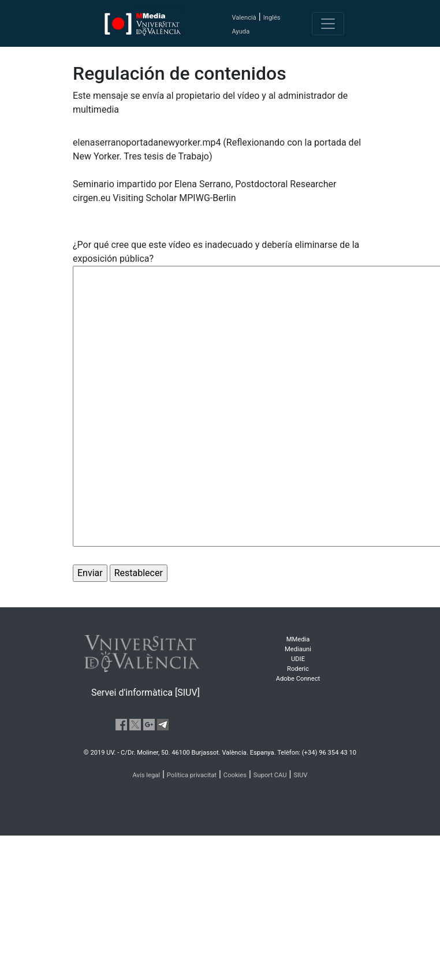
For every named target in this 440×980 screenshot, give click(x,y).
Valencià (244, 18)
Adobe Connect (298, 679)
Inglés (272, 18)
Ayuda (240, 31)
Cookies (235, 775)
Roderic (298, 669)
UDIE (298, 659)
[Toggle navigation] (328, 24)
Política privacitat (192, 775)
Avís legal (147, 775)
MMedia (298, 639)
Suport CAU (270, 775)
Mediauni (298, 649)
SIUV (300, 775)
